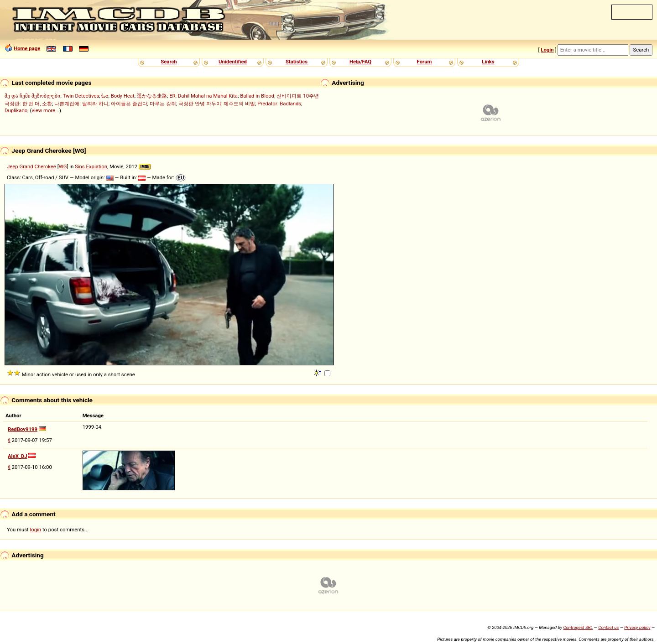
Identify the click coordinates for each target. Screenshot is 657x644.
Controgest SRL (578, 627)
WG (63, 166)
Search (169, 62)
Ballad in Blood (257, 96)
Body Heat (123, 96)
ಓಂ (105, 96)
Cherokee (45, 166)
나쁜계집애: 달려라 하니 (81, 104)
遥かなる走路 (152, 96)
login (36, 530)
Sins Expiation (91, 166)
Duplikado (16, 110)
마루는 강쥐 (163, 104)
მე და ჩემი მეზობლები (32, 96)
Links (488, 62)
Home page (27, 48)
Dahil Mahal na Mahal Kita (208, 96)
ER (172, 96)
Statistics (297, 62)
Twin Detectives (81, 96)
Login (547, 50)
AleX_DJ (18, 456)
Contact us (608, 627)
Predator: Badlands (279, 104)
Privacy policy (637, 627)
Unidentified (233, 62)
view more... (45, 110)
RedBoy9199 (23, 429)
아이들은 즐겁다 (129, 104)
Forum (425, 62)
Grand (26, 166)
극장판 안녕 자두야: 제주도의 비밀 (217, 104)
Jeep (13, 166)
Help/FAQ (360, 62)
